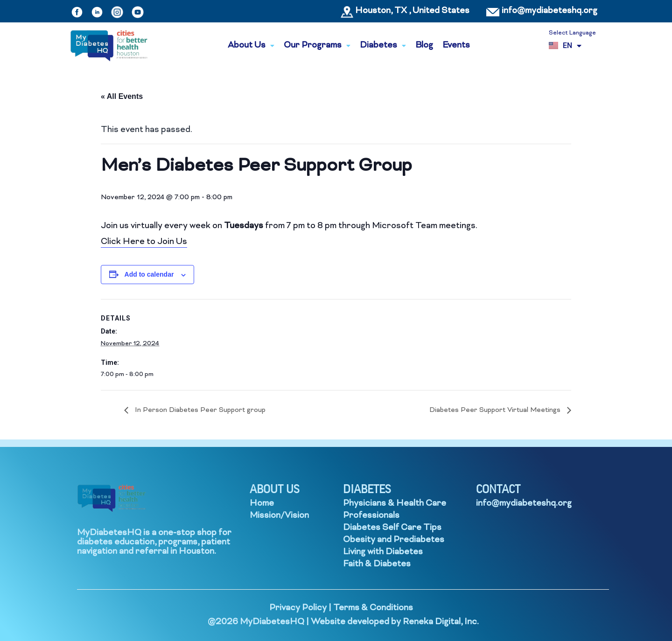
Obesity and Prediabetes (394, 540)
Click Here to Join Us (144, 242)
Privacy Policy (298, 608)
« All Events (122, 96)
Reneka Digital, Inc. (441, 622)
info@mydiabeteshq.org (549, 11)
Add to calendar (149, 274)
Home (262, 504)
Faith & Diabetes (377, 564)
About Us (251, 45)
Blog (424, 45)
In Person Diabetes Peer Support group (199, 410)
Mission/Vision (279, 516)
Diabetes (383, 45)
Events (456, 45)
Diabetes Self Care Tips (392, 528)
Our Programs (317, 45)
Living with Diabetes (383, 552)
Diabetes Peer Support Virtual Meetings (496, 410)
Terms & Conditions (373, 608)
